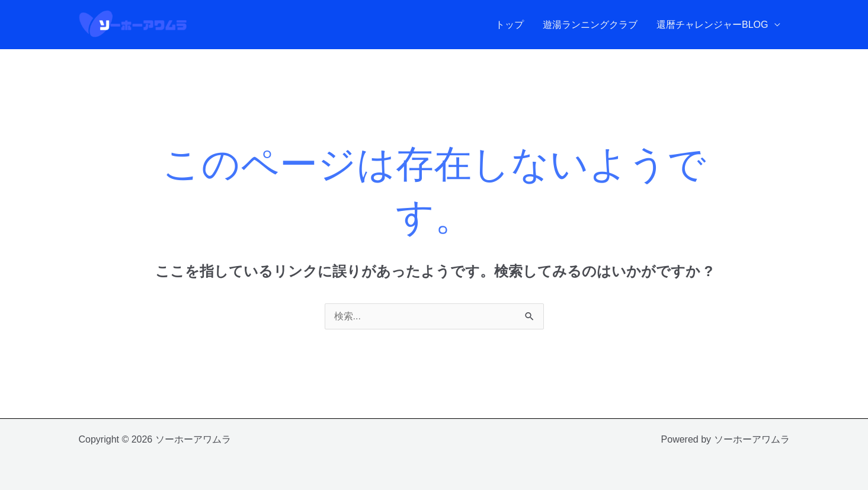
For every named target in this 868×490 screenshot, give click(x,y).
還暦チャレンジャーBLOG (712, 25)
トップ (510, 25)
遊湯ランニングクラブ (590, 25)
